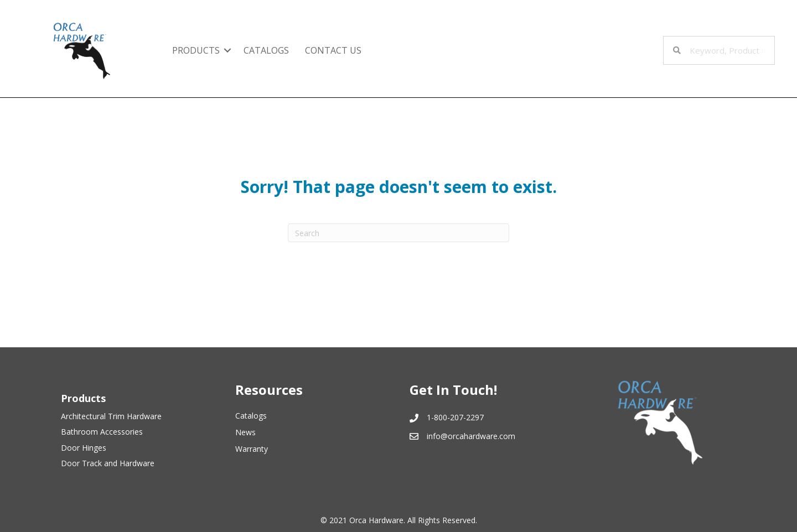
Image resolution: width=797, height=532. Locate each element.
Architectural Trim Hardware (111, 416)
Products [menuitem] (196, 50)
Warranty (252, 449)
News (245, 432)
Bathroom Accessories (102, 432)
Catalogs (251, 416)
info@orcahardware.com (471, 436)
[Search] (398, 233)
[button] (227, 50)
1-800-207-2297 (455, 417)
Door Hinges (84, 448)
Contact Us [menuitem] (333, 50)
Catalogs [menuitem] (266, 50)
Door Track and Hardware (108, 463)
